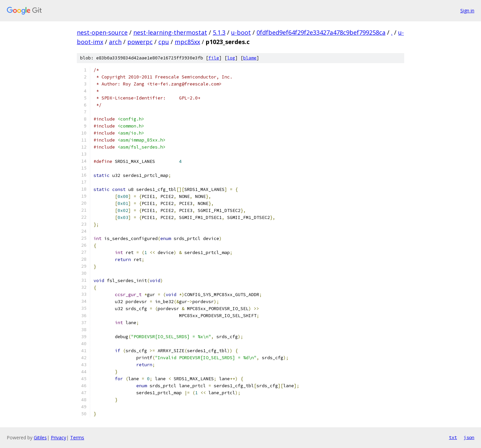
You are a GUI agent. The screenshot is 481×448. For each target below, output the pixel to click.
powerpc (140, 42)
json (469, 437)
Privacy (58, 437)
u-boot (241, 32)
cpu (164, 42)
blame (250, 58)
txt (453, 437)
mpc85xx (187, 42)
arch (115, 42)
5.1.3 (219, 32)
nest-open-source (102, 32)
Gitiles (40, 437)
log (231, 58)
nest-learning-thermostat (170, 32)
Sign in (467, 11)
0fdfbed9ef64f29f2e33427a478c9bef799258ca (321, 32)
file (214, 58)
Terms (77, 437)
